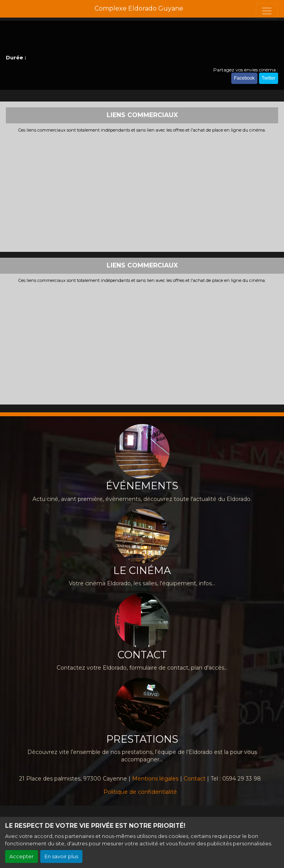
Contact (195, 779)
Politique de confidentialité (140, 792)
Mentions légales (155, 779)
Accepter (21, 856)
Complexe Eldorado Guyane (139, 8)
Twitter (269, 78)
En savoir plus (61, 856)
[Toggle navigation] (267, 11)
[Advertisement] (142, 191)
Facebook (244, 78)
